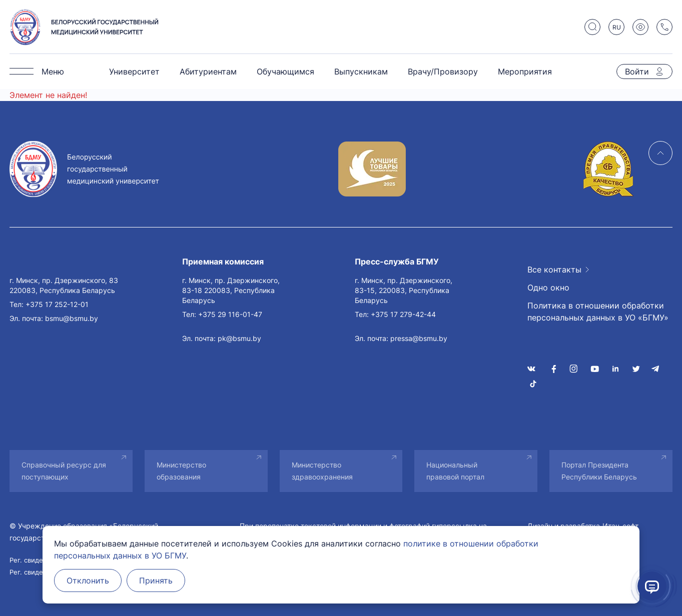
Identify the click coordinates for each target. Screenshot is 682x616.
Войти (637, 71)
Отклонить (88, 580)
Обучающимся (285, 71)
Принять (156, 580)
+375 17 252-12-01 (57, 304)
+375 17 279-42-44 (403, 314)
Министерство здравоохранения (322, 471)
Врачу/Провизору (443, 71)
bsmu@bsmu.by (72, 318)
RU (617, 27)
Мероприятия (525, 71)
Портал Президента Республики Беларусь (599, 471)
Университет (134, 71)
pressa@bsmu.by (419, 338)
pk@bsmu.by (239, 338)
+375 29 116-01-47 (230, 314)
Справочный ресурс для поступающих (64, 471)
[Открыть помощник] (652, 586)
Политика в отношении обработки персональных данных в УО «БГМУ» (598, 311)
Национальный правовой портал (455, 471)
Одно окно (548, 287)
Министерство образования (181, 471)
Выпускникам (361, 71)
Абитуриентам (208, 71)
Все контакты (554, 269)
